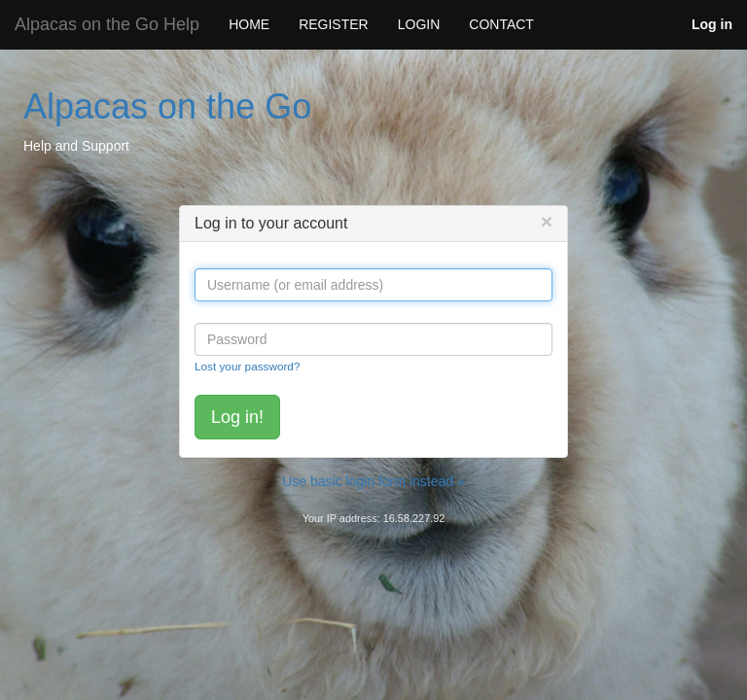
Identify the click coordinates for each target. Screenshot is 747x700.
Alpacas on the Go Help (107, 24)
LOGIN (419, 24)
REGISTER (334, 24)
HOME (249, 24)
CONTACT (501, 24)
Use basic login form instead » (373, 481)
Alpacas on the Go (167, 106)
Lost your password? (247, 366)
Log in (712, 24)
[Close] (547, 221)
